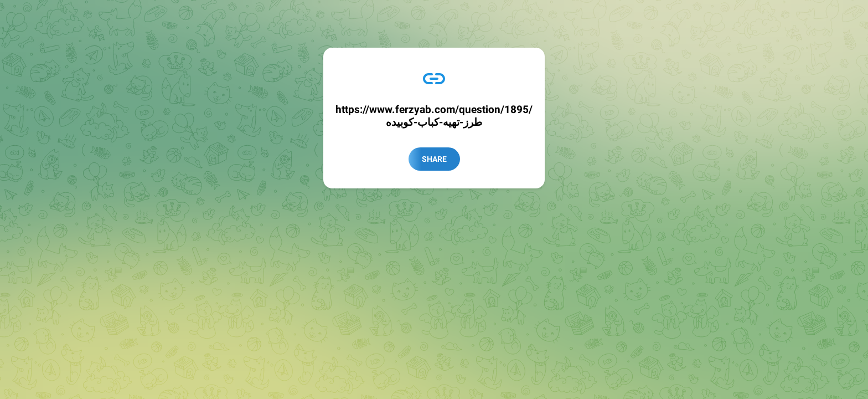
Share (434, 159)
